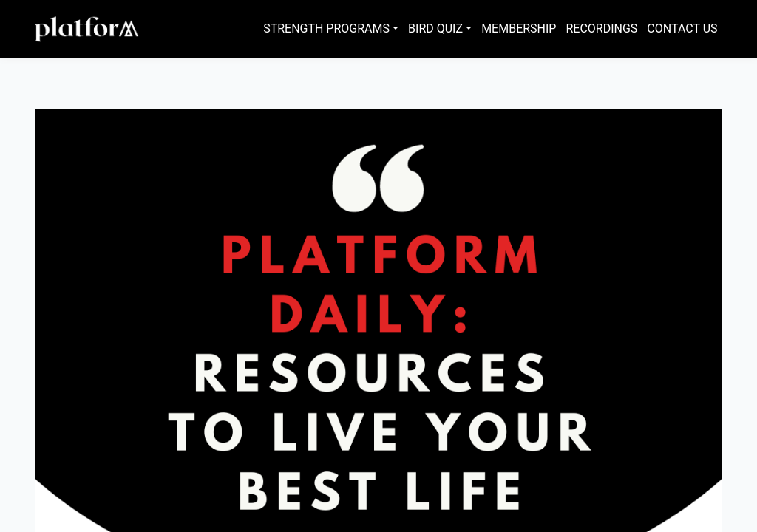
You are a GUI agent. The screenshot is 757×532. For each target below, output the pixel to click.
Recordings (601, 28)
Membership (519, 28)
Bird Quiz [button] (435, 28)
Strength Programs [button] (326, 28)
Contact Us (682, 28)
